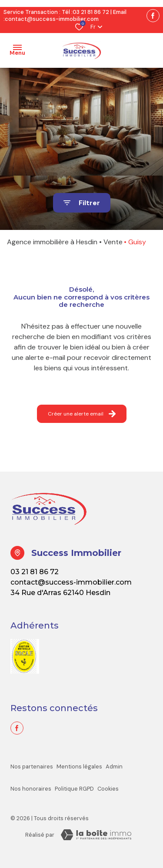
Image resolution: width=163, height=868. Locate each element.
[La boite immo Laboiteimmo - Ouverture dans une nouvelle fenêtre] (96, 835)
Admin (114, 767)
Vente (113, 242)
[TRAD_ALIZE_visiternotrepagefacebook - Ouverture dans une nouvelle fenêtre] (153, 16)
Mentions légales (79, 767)
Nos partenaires (32, 767)
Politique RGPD (74, 789)
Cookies (108, 789)
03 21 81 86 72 (91, 12)
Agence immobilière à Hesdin (52, 242)
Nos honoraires (31, 789)
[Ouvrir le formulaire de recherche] (82, 203)
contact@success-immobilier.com (52, 19)
